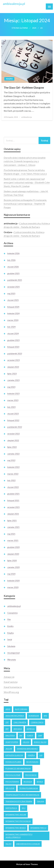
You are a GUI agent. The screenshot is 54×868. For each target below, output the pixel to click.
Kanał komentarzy (13, 687)
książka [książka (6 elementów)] (31, 755)
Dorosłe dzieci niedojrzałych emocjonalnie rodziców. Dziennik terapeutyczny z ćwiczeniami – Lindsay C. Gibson (25, 161)
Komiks (10, 626)
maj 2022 (11, 460)
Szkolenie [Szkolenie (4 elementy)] (10, 788)
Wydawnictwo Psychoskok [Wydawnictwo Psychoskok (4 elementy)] (18, 821)
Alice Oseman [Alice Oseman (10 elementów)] (21, 709)
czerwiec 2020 (13, 567)
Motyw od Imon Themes (27, 864)
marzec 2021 (13, 540)
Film (9, 619)
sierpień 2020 (13, 554)
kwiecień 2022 (13, 467)
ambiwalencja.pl (14, 4)
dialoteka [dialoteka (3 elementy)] (10, 735)
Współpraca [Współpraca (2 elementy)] (11, 808)
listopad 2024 (13, 307)
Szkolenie (11, 646)
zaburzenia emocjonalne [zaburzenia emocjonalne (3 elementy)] (28, 844)
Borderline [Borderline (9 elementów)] (34, 716)
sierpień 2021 (13, 514)
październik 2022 (15, 427)
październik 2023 (15, 354)
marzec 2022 (13, 474)
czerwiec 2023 (13, 380)
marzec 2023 (13, 400)
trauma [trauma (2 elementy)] (40, 801)
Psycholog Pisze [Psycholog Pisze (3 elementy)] (13, 775)
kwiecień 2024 (13, 313)
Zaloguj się (9, 677)
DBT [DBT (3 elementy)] (7, 729)
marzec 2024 (13, 320)
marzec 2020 (13, 587)
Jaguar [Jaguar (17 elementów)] (9, 749)
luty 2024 (11, 327)
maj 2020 (11, 574)
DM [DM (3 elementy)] (21, 735)
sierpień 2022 (13, 440)
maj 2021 (11, 534)
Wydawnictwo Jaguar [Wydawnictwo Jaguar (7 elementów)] (16, 815)
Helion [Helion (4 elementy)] (26, 742)
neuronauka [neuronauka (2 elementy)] (32, 762)
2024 (34, 28)
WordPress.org (11, 692)
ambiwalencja (27, 117)
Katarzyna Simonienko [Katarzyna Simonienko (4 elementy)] (27, 749)
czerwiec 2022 (13, 454)
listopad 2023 (13, 347)
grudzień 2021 (13, 494)
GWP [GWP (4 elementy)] (40, 735)
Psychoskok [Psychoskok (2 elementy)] (31, 775)
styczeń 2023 (13, 414)
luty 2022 (11, 480)
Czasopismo (13, 613)
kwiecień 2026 (13, 253)
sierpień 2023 (13, 367)
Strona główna (20, 28)
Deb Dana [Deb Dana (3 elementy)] (18, 729)
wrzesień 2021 (14, 507)
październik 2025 (15, 280)
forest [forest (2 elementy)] (30, 735)
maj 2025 (11, 294)
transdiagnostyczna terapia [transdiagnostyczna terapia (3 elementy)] (19, 801)
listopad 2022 (13, 420)
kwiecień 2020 (13, 581)
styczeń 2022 (13, 487)
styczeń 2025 (13, 300)
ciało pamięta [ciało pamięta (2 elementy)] (20, 722)
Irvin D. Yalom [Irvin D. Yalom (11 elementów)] (40, 742)
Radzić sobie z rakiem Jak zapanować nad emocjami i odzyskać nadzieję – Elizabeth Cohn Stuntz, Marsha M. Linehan (27, 182)
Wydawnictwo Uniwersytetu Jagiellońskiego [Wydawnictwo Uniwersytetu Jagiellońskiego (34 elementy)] (19, 836)
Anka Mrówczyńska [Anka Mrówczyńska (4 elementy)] (15, 716)
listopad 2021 (13, 501)
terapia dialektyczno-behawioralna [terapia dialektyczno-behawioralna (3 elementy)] (22, 795)
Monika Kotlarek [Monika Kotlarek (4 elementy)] (13, 762)
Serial (10, 640)
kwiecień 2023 (13, 394)
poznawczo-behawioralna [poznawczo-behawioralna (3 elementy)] (18, 768)
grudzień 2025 (13, 273)
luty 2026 (11, 260)
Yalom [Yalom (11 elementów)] (8, 844)
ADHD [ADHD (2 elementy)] (8, 709)
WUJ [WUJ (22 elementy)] (24, 808)
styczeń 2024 (13, 334)
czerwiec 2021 (13, 527)
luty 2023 (11, 407)
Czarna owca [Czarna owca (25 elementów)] (37, 722)
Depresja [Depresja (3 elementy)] (31, 729)
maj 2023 (11, 387)
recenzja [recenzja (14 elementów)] (28, 782)
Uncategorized (13, 653)
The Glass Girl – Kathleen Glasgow (24, 88)
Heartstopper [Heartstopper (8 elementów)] (12, 742)
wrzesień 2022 (14, 434)
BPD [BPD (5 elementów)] (45, 716)
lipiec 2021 (12, 521)
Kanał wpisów (11, 682)
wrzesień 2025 (14, 287)
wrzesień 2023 (14, 360)
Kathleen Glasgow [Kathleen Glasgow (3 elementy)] (14, 755)
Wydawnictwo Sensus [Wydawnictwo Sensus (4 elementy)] (16, 828)
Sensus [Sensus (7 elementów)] (40, 782)
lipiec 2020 (12, 561)
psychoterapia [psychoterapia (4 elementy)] (12, 782)
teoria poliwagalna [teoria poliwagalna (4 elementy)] (29, 788)
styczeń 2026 (13, 267)
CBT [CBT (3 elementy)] (7, 722)
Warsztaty (12, 660)
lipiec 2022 (12, 447)
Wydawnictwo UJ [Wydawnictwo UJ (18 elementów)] (38, 828)
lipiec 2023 (12, 374)
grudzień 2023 (13, 340)
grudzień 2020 (13, 547)
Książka (9, 79)
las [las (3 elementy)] (41, 755)
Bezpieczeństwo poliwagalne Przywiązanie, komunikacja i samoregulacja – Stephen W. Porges (25, 204)
